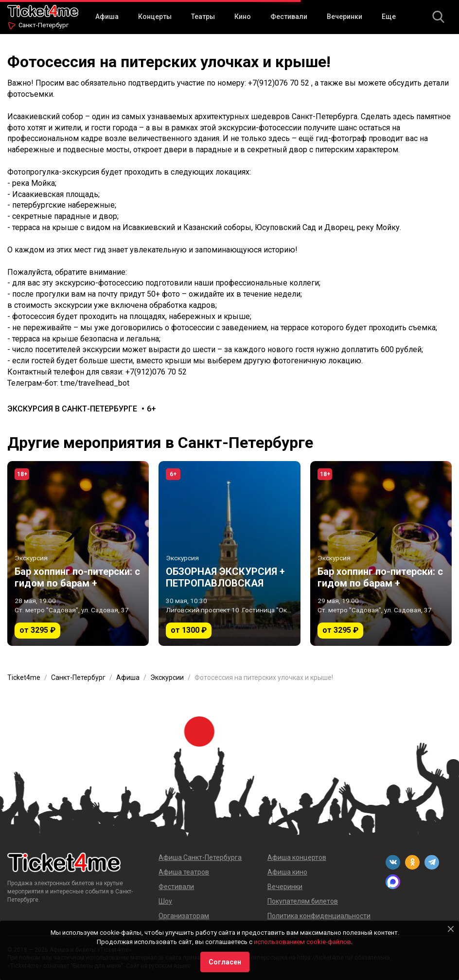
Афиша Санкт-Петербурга (200, 857)
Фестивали (289, 17)
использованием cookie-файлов (302, 942)
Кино (243, 17)
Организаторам (184, 916)
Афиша (107, 17)
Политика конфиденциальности (319, 916)
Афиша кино (287, 872)
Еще (389, 17)
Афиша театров (184, 872)
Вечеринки (344, 17)
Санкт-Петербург (44, 25)
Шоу (165, 901)
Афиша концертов (297, 857)
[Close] (451, 929)
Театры (203, 17)
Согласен (225, 962)
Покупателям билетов (303, 901)
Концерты (155, 17)
